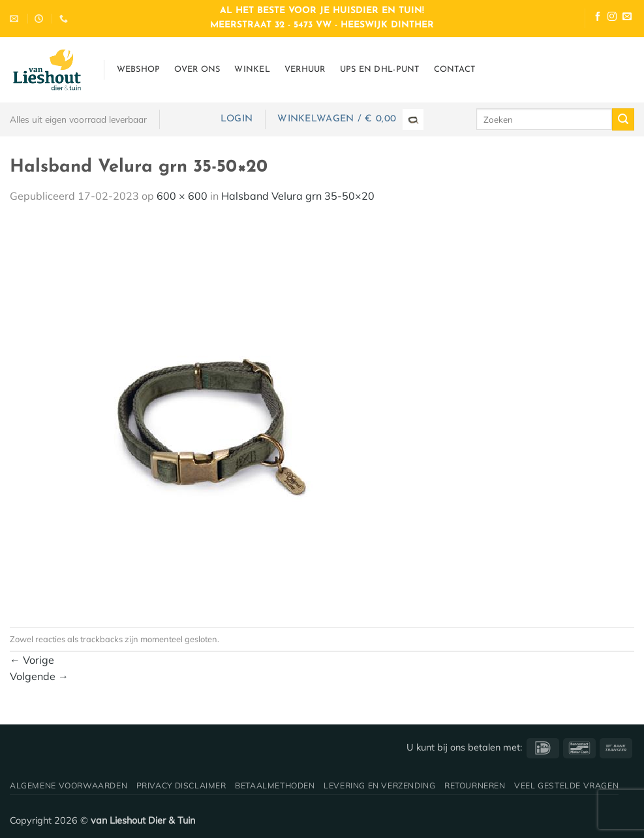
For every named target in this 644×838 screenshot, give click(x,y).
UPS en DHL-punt (380, 70)
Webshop (139, 70)
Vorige (32, 660)
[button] (237, 119)
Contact (455, 70)
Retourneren (475, 785)
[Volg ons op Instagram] (612, 18)
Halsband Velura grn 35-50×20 (298, 196)
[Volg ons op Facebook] (598, 18)
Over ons (197, 70)
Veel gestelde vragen (566, 785)
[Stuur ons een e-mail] (627, 18)
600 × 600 (182, 196)
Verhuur (305, 70)
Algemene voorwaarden (69, 785)
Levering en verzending (379, 785)
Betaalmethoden (275, 785)
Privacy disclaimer (181, 785)
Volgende (39, 676)
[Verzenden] (623, 119)
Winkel (252, 70)
